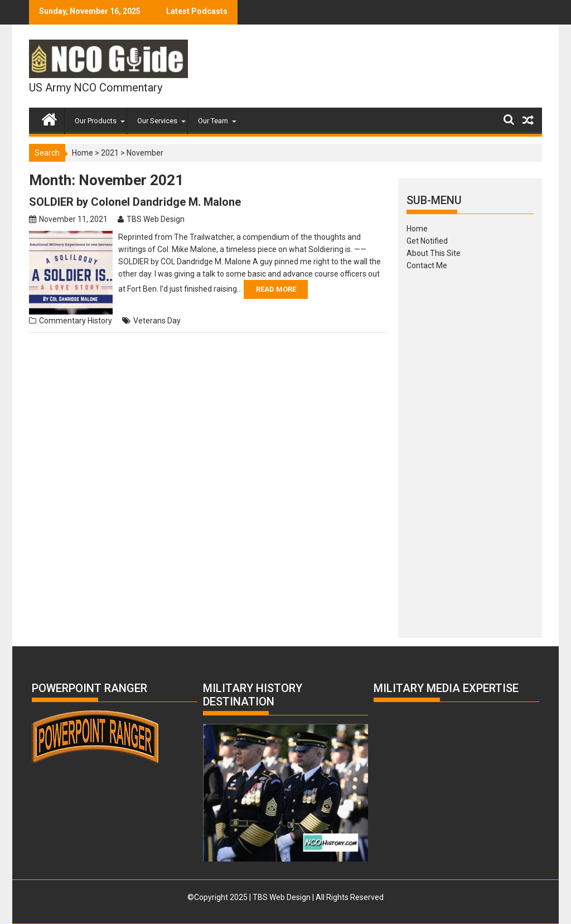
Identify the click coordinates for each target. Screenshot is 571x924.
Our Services (157, 121)
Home (83, 153)
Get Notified (427, 241)
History (100, 321)
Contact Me (427, 265)
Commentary (62, 321)
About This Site (434, 253)
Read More (276, 289)
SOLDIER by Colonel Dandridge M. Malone (135, 202)
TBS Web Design (156, 219)
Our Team (213, 121)
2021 (110, 153)
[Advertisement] (470, 451)
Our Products (96, 121)
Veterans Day (157, 321)
